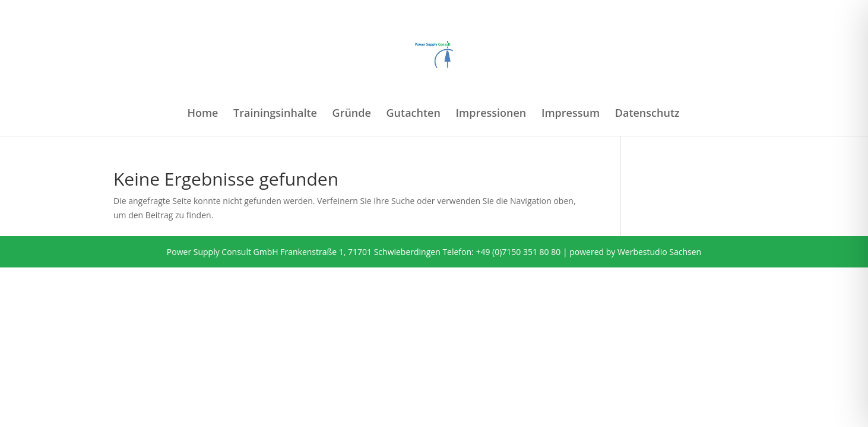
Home (202, 114)
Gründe (352, 114)
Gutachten (414, 114)
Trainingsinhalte (275, 114)
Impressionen (491, 114)
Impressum (571, 114)
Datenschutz (647, 114)
